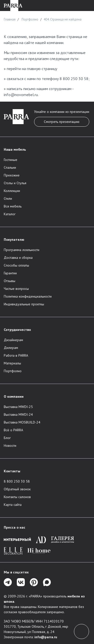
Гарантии (10, 273)
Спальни (10, 167)
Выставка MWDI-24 (18, 414)
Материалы (12, 363)
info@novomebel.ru (21, 95)
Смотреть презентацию (62, 122)
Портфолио (13, 371)
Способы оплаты (16, 265)
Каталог (10, 214)
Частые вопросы (16, 289)
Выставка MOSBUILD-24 (22, 422)
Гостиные (11, 160)
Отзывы (10, 281)
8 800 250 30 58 (74, 79)
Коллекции (12, 191)
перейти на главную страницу (32, 69)
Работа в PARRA (16, 355)
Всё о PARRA (13, 430)
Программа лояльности (22, 250)
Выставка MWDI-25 (18, 407)
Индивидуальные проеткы (24, 304)
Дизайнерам (13, 340)
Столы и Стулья (15, 183)
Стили (8, 198)
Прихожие (12, 175)
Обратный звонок (17, 489)
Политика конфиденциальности (28, 296)
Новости (10, 446)
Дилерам (11, 348)
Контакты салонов (17, 497)
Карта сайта (13, 505)
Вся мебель (13, 206)
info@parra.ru (46, 637)
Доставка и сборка (18, 258)
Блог (7, 438)
